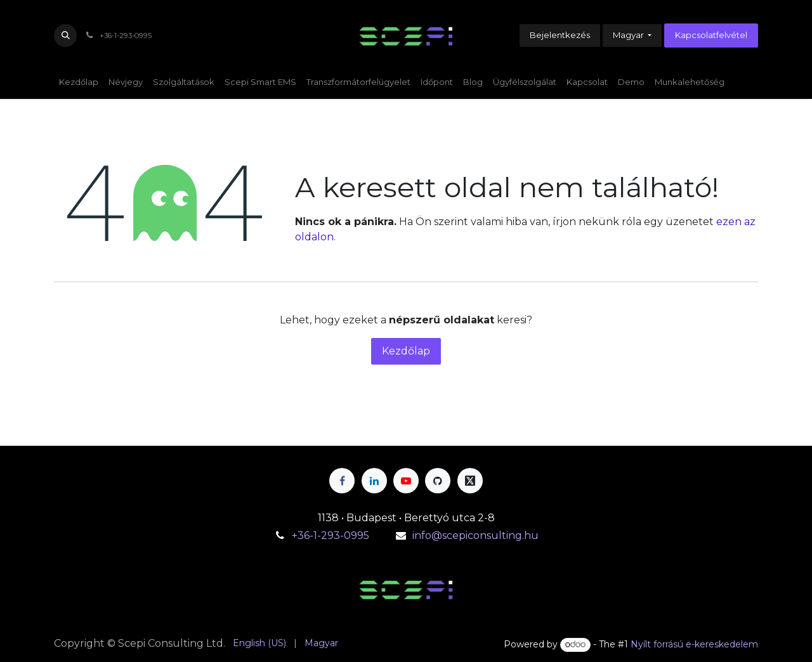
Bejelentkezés (560, 35)
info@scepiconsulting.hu (475, 535)
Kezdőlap (406, 351)
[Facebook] (342, 481)
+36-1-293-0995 (332, 535)
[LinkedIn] (374, 481)
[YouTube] (406, 481)
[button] (65, 36)
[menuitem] (79, 82)
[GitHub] (438, 481)
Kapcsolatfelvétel (711, 35)
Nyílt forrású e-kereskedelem (694, 644)
